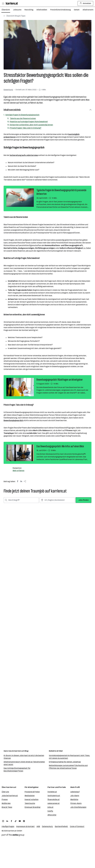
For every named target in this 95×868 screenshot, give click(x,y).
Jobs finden (84, 500)
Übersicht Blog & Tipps (15, 16)
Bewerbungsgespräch (13, 420)
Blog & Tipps (7, 807)
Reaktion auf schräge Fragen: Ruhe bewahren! (29, 122)
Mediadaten (30, 796)
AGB (38, 826)
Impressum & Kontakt (25, 826)
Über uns (5, 792)
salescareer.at (54, 803)
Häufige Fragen (8, 826)
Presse (5, 799)
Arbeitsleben (42, 10)
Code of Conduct (77, 826)
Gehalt (77, 10)
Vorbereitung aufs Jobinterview (24, 155)
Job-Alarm (75, 796)
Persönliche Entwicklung (60, 10)
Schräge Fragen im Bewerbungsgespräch (22, 115)
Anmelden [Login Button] (85, 3)
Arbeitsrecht (88, 10)
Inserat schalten (32, 799)
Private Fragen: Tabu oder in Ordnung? (26, 128)
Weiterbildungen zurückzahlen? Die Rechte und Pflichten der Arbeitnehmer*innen (68, 767)
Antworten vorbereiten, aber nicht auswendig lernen (31, 125)
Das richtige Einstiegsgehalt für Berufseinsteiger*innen (17, 770)
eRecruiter (52, 815)
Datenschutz (47, 826)
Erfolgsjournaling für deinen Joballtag (65, 762)
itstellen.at (52, 792)
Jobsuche (17, 10)
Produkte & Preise (32, 792)
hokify (50, 811)
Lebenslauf (75, 792)
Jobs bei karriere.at (10, 796)
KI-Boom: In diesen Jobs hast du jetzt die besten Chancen (24, 757)
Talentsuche (30, 803)
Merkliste (74, 799)
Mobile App (6, 803)
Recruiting (29, 10)
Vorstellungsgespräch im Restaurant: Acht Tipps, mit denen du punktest (69, 757)
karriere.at (12, 831)
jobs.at (50, 807)
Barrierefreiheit (61, 826)
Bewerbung (8, 90)
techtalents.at (54, 796)
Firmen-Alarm (76, 803)
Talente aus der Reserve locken (23, 118)
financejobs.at (54, 799)
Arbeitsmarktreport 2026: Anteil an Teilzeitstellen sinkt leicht (24, 763)
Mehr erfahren (18, 471)
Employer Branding (32, 807)
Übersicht (6, 10)
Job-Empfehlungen (78, 807)
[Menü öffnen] (3, 3)
